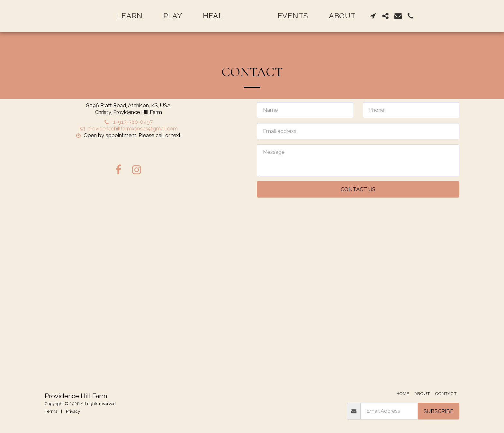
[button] (389, 16)
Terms (51, 411)
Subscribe (438, 411)
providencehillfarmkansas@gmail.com (128, 128)
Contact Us (358, 189)
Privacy (73, 411)
